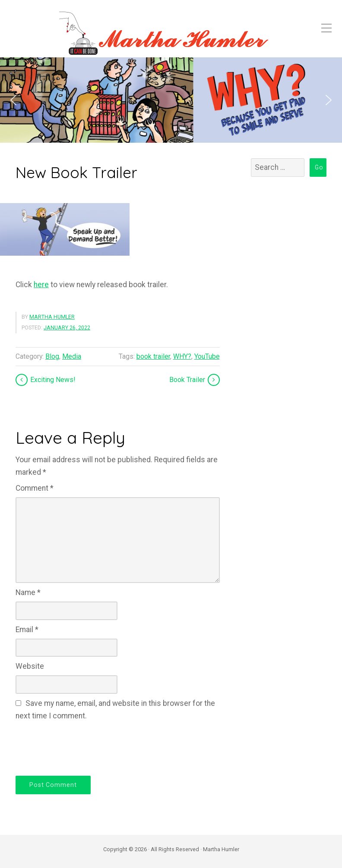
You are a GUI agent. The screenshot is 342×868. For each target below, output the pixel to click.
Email (27, 630)
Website (30, 666)
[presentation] (81, 747)
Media (72, 356)
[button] (13, 100)
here (41, 285)
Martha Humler (52, 317)
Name (28, 592)
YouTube (207, 356)
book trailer (153, 356)
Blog (52, 356)
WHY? (182, 356)
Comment (35, 488)
